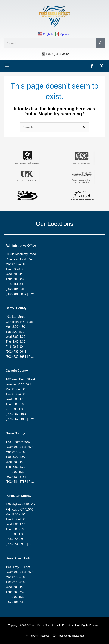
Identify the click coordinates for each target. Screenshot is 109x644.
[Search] (101, 43)
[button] (7, 66)
